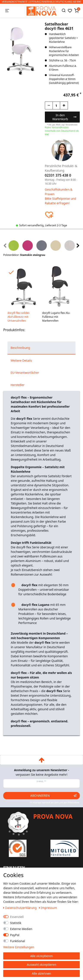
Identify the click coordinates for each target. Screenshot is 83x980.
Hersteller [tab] (18, 385)
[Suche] (64, 11)
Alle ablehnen (42, 973)
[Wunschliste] (70, 11)
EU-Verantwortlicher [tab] (25, 373)
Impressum (48, 908)
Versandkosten (71, 125)
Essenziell (17, 917)
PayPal (15, 935)
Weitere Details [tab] (21, 360)
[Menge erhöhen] (64, 105)
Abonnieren (53, 796)
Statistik (16, 923)
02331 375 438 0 (58, 175)
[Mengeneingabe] (56, 105)
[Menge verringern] (49, 105)
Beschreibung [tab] (20, 348)
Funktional (18, 941)
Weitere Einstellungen (19, 947)
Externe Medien (21, 929)
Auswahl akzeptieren (41, 965)
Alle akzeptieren (41, 956)
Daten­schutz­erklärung (20, 908)
